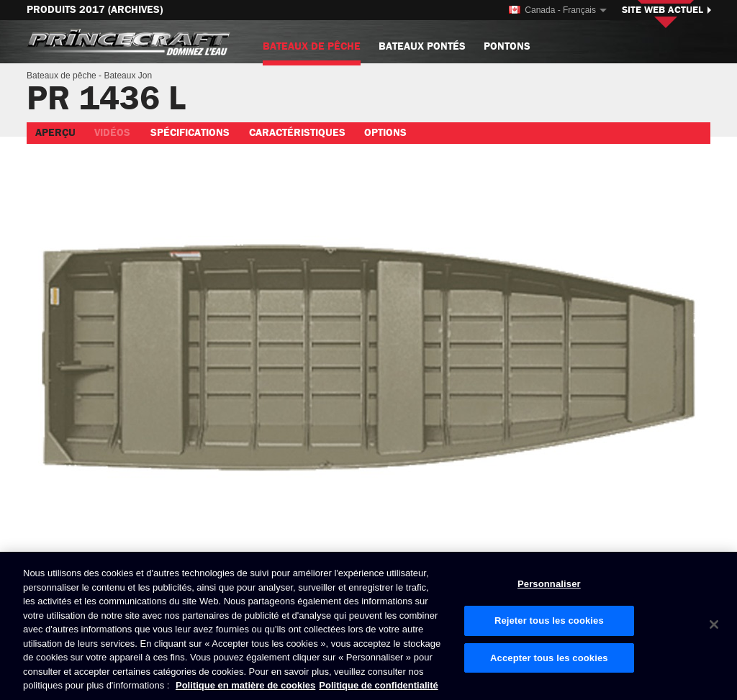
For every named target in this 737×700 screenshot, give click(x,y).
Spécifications (190, 133)
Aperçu (55, 133)
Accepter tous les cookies (549, 658)
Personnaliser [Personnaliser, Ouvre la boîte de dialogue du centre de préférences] (549, 585)
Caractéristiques (297, 133)
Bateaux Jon (128, 76)
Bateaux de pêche (312, 52)
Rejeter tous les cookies (549, 621)
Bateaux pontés (422, 46)
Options (385, 133)
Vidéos (112, 133)
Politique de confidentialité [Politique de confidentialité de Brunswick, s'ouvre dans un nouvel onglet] (378, 686)
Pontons (507, 46)
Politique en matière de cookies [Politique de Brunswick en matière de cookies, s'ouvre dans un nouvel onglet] (245, 686)
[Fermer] (714, 624)
